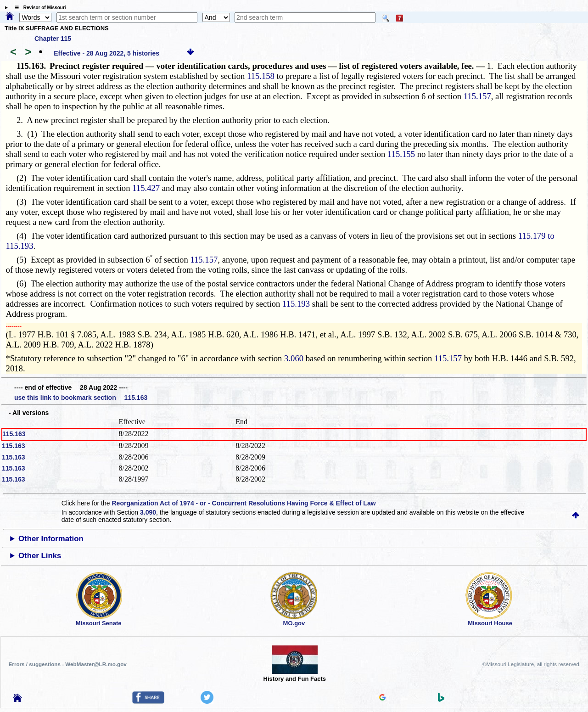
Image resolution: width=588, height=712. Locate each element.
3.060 (294, 358)
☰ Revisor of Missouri (38, 8)
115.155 (401, 154)
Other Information (51, 539)
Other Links (40, 556)
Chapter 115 (53, 39)
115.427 (146, 188)
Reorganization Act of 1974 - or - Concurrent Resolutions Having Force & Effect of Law (244, 503)
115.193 (296, 304)
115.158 (261, 76)
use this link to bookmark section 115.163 (81, 398)
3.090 (148, 512)
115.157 (477, 96)
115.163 (14, 434)
